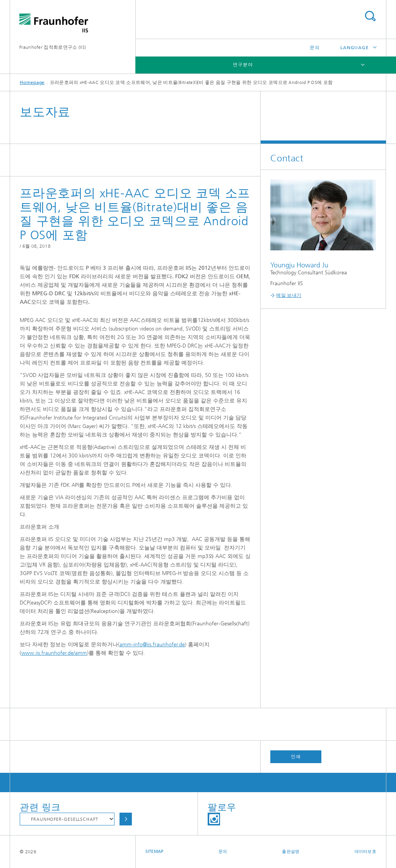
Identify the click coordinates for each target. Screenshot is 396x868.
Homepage (32, 82)
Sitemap (154, 852)
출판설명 (291, 852)
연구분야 (243, 65)
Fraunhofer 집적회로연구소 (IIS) (53, 47)
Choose (126, 819)
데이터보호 (365, 852)
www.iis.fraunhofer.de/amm (54, 653)
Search (370, 16)
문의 (315, 48)
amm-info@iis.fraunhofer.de (152, 645)
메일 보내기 (289, 295)
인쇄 (296, 757)
